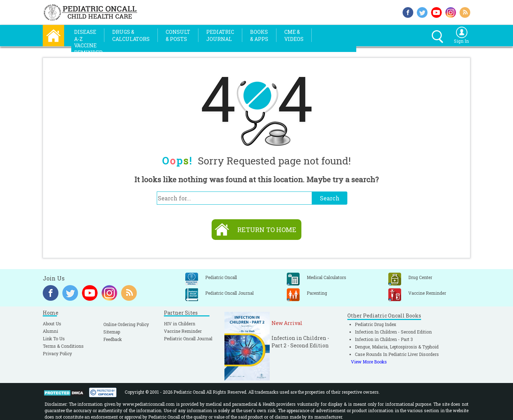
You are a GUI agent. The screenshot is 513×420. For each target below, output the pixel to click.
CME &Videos (294, 35)
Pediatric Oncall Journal (188, 338)
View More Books (369, 362)
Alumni (50, 331)
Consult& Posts (178, 35)
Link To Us (54, 338)
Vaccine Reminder (183, 331)
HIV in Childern (180, 324)
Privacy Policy (57, 353)
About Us (52, 324)
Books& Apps (259, 35)
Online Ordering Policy (126, 324)
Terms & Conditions (63, 346)
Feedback (113, 339)
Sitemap (112, 332)
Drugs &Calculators (131, 35)
